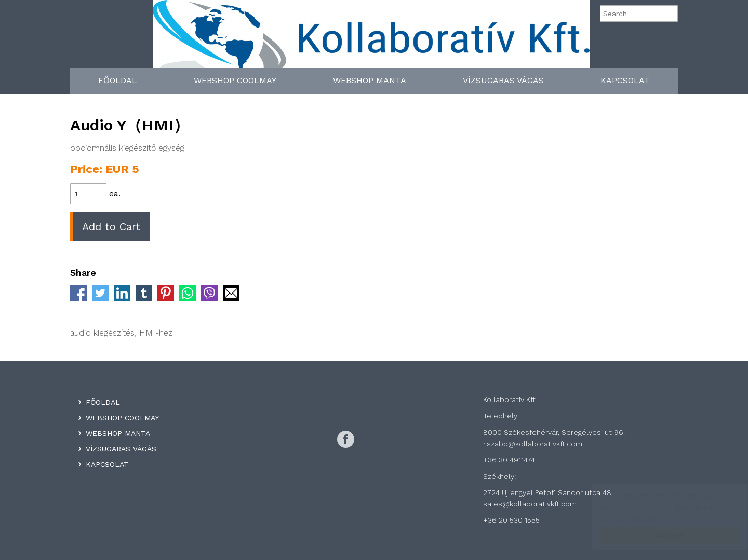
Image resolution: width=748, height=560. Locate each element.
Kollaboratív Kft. (371, 37)
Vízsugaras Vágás (503, 80)
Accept (660, 535)
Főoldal (118, 80)
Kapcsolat (625, 80)
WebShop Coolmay (235, 80)
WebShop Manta (370, 80)
